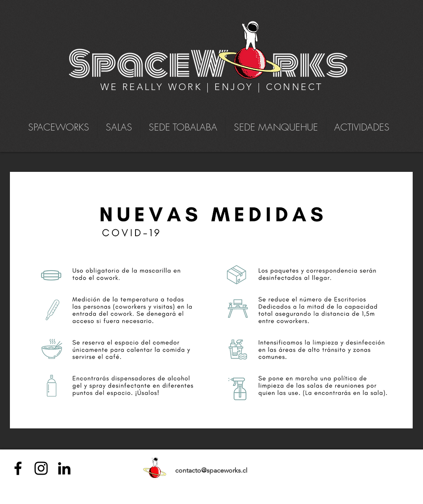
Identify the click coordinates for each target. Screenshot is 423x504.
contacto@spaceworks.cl (211, 470)
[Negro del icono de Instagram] (41, 468)
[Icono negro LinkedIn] (64, 468)
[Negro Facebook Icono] (18, 468)
